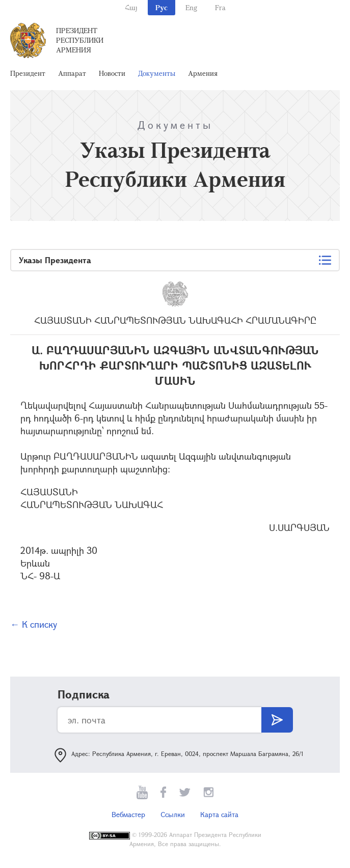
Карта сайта (219, 814)
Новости (112, 73)
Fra (220, 7)
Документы (157, 73)
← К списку (34, 624)
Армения (203, 73)
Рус (161, 7)
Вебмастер (128, 814)
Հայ (131, 7)
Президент (28, 73)
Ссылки (173, 814)
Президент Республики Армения (80, 40)
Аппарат (72, 73)
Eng (191, 7)
